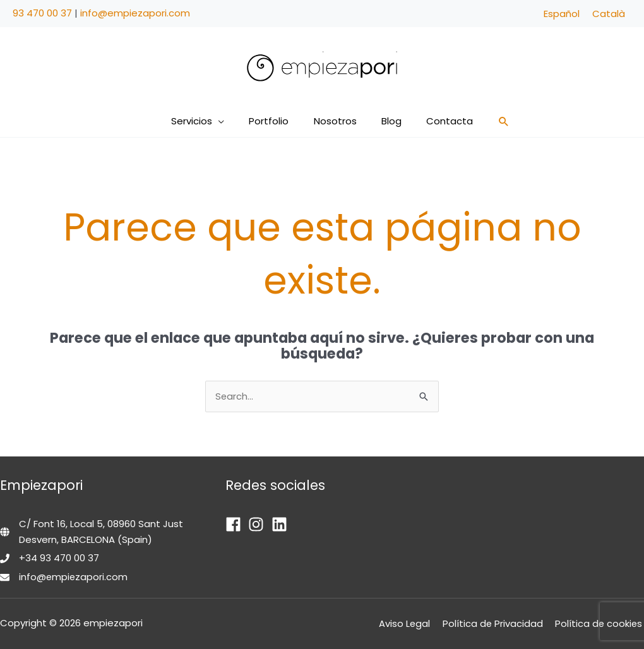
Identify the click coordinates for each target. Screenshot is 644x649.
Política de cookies (600, 623)
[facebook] (236, 524)
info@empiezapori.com (135, 13)
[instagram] (259, 524)
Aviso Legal (410, 623)
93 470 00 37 (42, 13)
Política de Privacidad (496, 623)
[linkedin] (282, 524)
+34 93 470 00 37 (59, 558)
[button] (230, 121)
